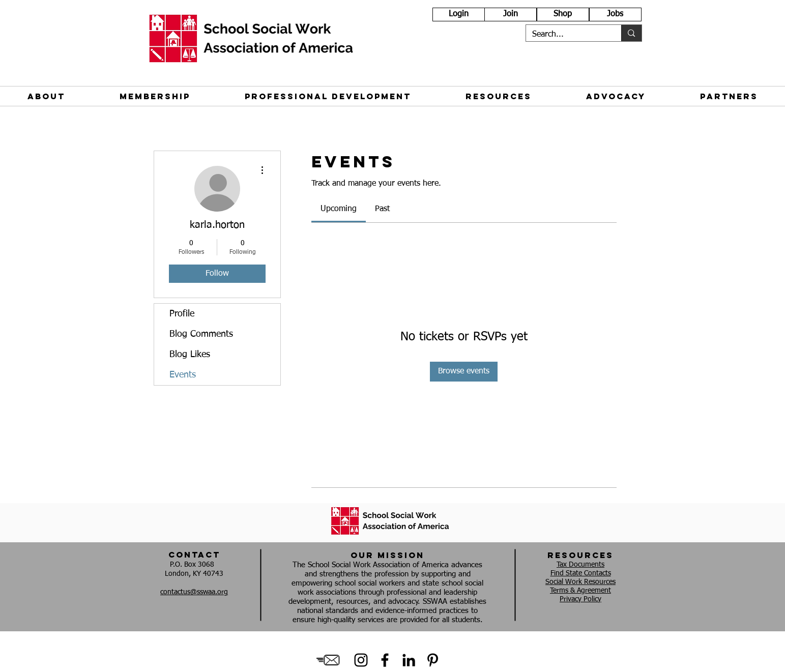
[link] (339, 209)
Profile (182, 314)
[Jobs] (615, 14)
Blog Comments (201, 334)
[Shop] (563, 14)
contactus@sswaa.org (194, 592)
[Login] (459, 14)
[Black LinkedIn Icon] (409, 660)
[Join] (511, 14)
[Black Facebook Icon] (385, 660)
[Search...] (566, 35)
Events (183, 375)
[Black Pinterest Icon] (433, 660)
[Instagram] (361, 660)
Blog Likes (190, 355)
